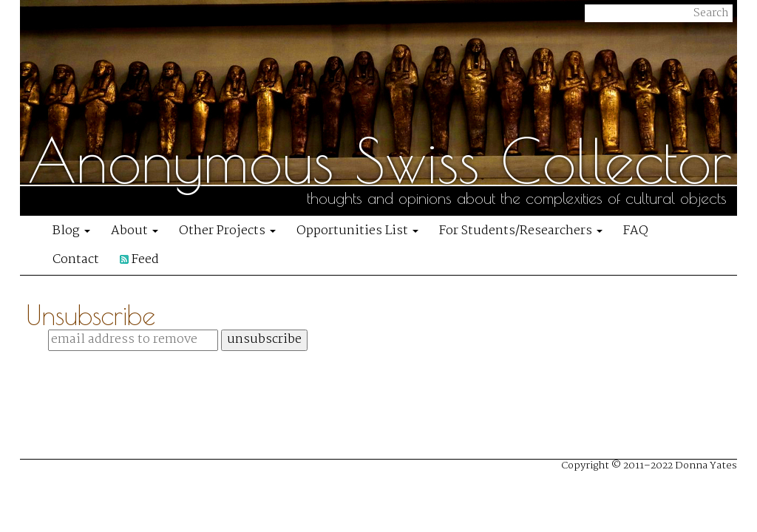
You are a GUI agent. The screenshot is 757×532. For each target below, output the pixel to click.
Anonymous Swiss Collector (380, 160)
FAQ (636, 231)
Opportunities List (357, 231)
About (135, 231)
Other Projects (227, 231)
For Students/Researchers (521, 231)
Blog (71, 231)
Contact (76, 260)
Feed (139, 260)
